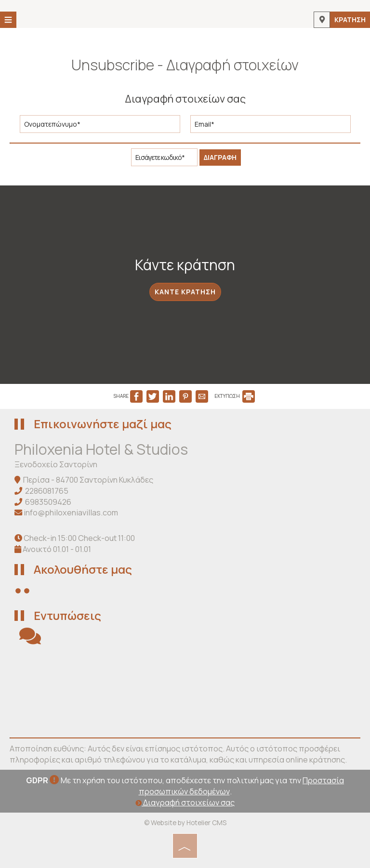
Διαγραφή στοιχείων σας (185, 802)
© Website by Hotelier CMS (185, 822)
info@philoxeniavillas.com (71, 513)
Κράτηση (350, 20)
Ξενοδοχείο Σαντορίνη (56, 464)
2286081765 (47, 491)
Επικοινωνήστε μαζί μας (103, 424)
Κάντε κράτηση (185, 292)
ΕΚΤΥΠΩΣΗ (235, 396)
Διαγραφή (220, 157)
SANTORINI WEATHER (185, 692)
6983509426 (48, 502)
